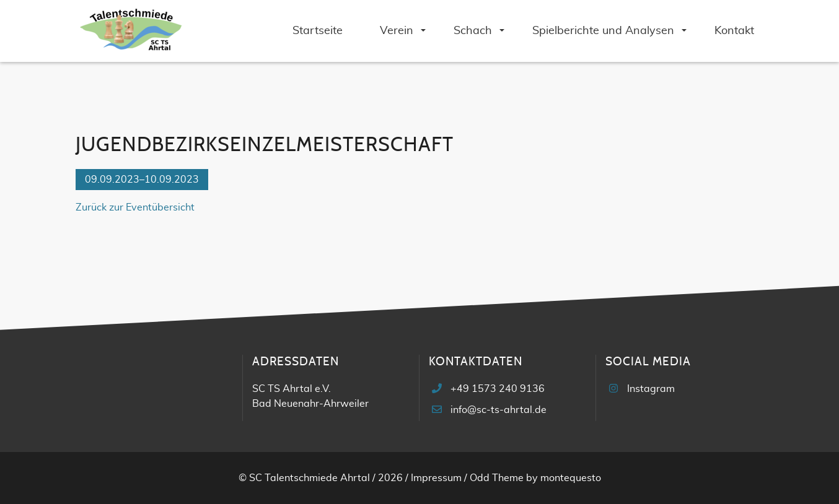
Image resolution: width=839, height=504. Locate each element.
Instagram (651, 389)
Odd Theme (497, 478)
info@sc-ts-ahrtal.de (499, 410)
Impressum (436, 478)
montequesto (571, 478)
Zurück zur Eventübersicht (135, 207)
